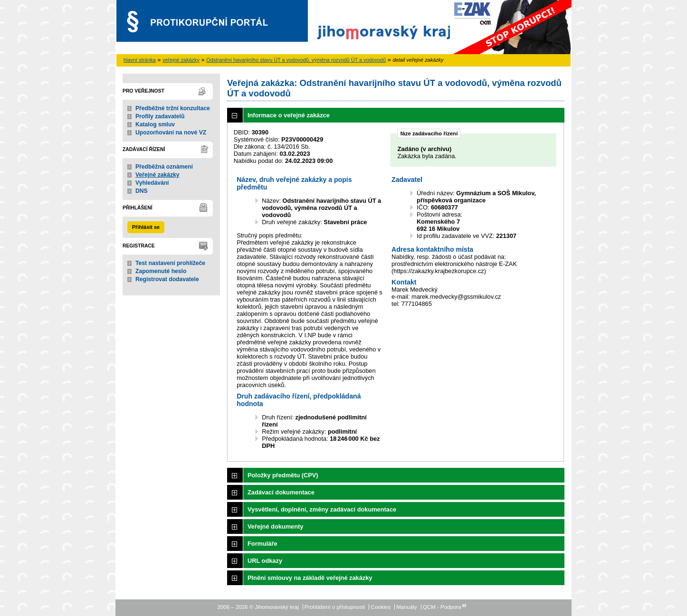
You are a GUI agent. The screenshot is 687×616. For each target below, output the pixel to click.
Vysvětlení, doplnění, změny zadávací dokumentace (322, 509)
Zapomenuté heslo (161, 271)
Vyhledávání (152, 183)
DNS (142, 191)
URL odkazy (265, 561)
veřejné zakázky (181, 60)
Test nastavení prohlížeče (170, 263)
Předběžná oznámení (164, 167)
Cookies (381, 607)
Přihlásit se (146, 227)
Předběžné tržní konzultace (173, 108)
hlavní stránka (140, 60)
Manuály (407, 607)
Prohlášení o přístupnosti (335, 607)
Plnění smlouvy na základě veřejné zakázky (310, 578)
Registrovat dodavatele (167, 279)
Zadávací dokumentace (281, 492)
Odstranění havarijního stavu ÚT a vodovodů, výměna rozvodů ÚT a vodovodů (296, 60)
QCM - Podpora (442, 607)
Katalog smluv (155, 124)
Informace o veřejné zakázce (289, 115)
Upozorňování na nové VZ (171, 133)
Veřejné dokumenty (275, 526)
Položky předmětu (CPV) (283, 475)
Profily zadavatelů (160, 116)
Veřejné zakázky (157, 175)
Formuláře (262, 544)
